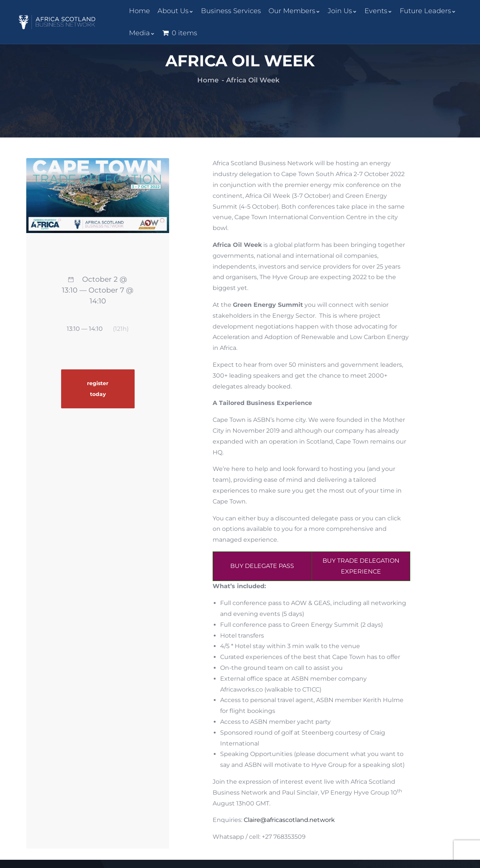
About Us (175, 11)
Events (378, 11)
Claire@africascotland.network (289, 820)
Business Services (231, 11)
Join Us (342, 11)
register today (98, 389)
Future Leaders (428, 11)
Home (139, 11)
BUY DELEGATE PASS (262, 566)
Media (142, 33)
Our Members (294, 11)
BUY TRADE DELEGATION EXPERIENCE (361, 566)
